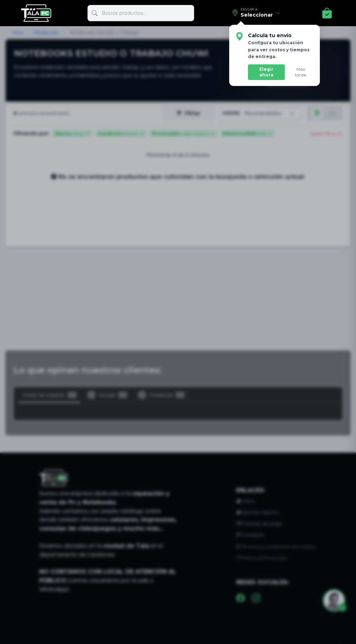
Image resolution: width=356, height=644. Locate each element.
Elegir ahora (269, 69)
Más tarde (302, 69)
